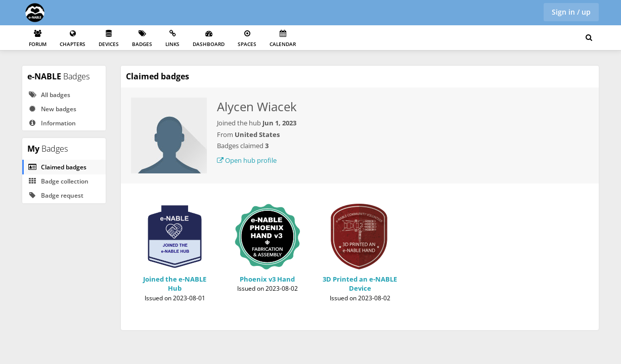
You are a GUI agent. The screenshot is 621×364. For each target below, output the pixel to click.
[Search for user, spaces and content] (589, 38)
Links (172, 39)
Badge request (56, 195)
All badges (49, 95)
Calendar (283, 39)
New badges (52, 109)
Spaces (247, 39)
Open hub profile (247, 160)
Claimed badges (57, 167)
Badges (142, 39)
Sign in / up (571, 12)
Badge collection (58, 181)
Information (52, 123)
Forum (38, 39)
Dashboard (209, 39)
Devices (109, 39)
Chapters (73, 39)
